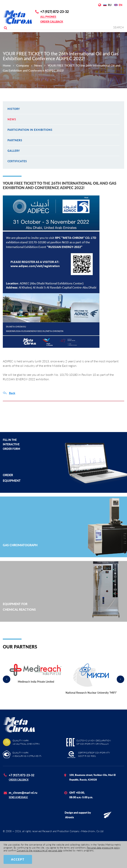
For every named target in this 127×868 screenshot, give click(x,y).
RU (110, 5)
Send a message (18, 797)
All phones (48, 17)
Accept (18, 859)
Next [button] (120, 679)
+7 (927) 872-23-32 (55, 12)
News (38, 65)
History (14, 109)
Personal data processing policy (103, 848)
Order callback (52, 22)
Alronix (70, 817)
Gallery (14, 151)
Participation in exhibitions (30, 130)
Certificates (17, 161)
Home (7, 65)
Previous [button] (7, 679)
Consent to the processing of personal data (39, 850)
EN (121, 5)
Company (23, 65)
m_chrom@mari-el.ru (23, 793)
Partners (15, 140)
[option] (36, 674)
